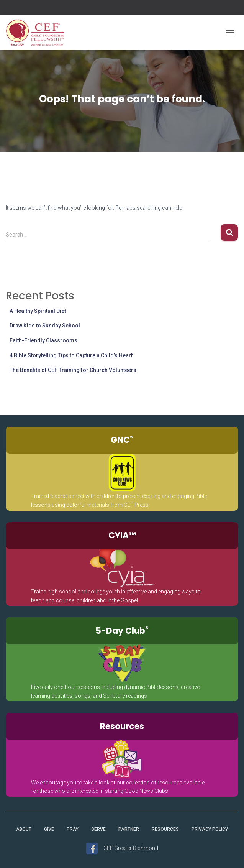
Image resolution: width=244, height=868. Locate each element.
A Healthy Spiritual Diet (38, 311)
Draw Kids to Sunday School (45, 325)
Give (49, 829)
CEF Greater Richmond (131, 848)
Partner (129, 829)
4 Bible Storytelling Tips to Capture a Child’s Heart (71, 355)
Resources (165, 829)
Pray (73, 829)
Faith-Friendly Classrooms (43, 340)
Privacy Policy (210, 829)
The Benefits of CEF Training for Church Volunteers (73, 370)
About (24, 829)
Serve (98, 829)
